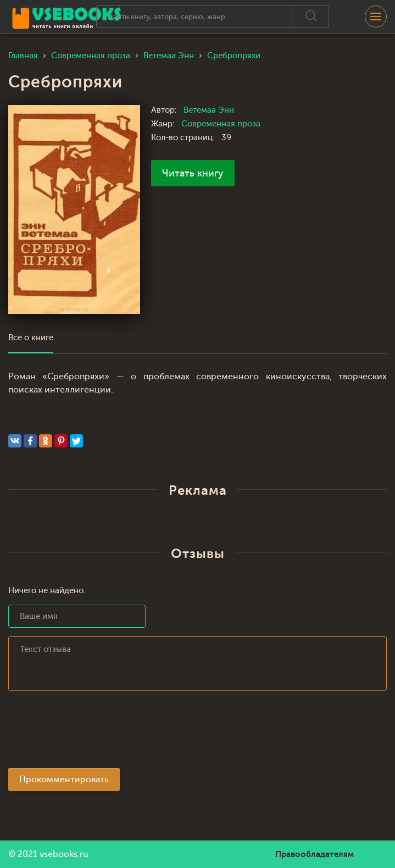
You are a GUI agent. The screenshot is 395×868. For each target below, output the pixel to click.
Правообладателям (315, 854)
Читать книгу (193, 173)
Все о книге (31, 338)
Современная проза (221, 124)
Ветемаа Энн (209, 110)
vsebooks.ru (64, 854)
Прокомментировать (64, 779)
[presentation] (92, 733)
